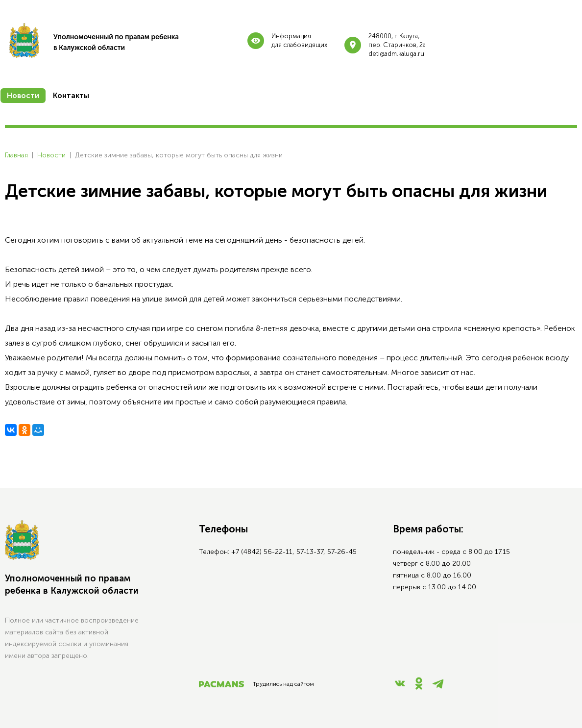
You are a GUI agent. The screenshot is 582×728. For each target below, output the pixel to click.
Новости (51, 155)
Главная (16, 155)
